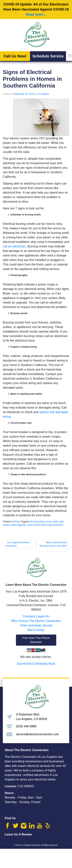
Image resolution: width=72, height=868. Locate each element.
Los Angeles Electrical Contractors (17, 544)
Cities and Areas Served (36, 625)
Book (36, 664)
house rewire (52, 522)
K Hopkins (44, 94)
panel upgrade (18, 525)
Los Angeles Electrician (30, 845)
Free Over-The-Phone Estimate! (36, 640)
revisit (30, 525)
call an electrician (14, 246)
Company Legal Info (36, 616)
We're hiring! (36, 630)
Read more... (36, 14)
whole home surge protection (49, 525)
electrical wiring (37, 522)
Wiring (16, 522)
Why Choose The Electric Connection (36, 621)
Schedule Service (48, 56)
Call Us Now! (15, 56)
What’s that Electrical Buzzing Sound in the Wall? (53, 544)
